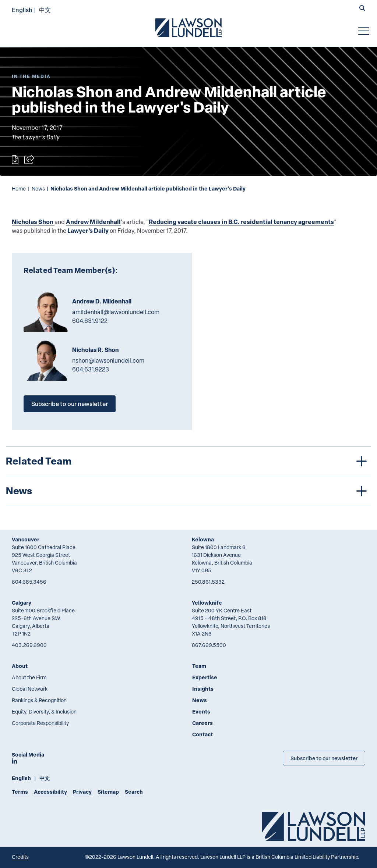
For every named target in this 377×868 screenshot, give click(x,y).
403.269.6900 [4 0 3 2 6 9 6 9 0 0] (29, 645)
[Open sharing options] (29, 160)
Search (134, 792)
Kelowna (203, 539)
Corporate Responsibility (40, 723)
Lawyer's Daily (88, 230)
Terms (20, 792)
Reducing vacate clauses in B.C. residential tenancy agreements (241, 222)
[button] (362, 9)
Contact (202, 734)
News (38, 188)
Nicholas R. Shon (96, 350)
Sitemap (108, 792)
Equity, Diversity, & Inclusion (44, 712)
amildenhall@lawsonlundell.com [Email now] (116, 312)
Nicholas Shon (33, 222)
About (20, 666)
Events (201, 712)
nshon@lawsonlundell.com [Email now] (108, 360)
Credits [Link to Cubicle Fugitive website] (20, 857)
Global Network (30, 689)
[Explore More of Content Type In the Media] (31, 76)
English (22, 10)
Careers (202, 723)
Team (199, 666)
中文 (45, 10)
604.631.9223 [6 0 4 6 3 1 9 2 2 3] (91, 369)
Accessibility (50, 792)
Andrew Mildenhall (93, 222)
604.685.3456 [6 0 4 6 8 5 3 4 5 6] (29, 582)
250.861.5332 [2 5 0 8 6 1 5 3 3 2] (208, 582)
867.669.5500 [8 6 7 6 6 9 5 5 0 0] (209, 645)
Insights (203, 689)
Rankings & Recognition (39, 700)
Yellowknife (207, 603)
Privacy (82, 792)
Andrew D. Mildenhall (102, 301)
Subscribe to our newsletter (70, 404)
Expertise (205, 677)
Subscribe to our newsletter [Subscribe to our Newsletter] (324, 758)
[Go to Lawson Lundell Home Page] (188, 28)
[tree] (188, 476)
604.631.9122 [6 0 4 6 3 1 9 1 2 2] (90, 321)
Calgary (22, 603)
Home (19, 188)
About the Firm (29, 677)
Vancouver (26, 539)
